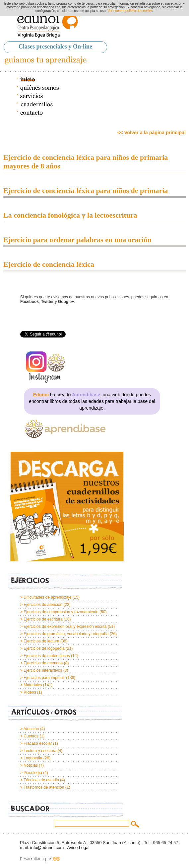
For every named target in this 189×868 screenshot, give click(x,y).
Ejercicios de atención (43, 605)
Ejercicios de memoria (43, 663)
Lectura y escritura (40, 751)
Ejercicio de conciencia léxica (49, 264)
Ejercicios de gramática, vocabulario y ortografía (66, 634)
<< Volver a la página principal (152, 133)
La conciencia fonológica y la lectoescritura (70, 215)
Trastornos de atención (44, 787)
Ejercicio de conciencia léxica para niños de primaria (86, 191)
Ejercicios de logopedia (44, 648)
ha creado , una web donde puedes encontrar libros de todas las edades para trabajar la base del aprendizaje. (92, 401)
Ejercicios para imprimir (44, 678)
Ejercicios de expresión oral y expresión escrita (65, 627)
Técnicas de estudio (41, 780)
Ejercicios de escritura (43, 619)
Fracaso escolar (38, 743)
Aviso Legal (78, 848)
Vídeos (30, 692)
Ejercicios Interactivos (43, 670)
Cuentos (31, 736)
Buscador (65, 810)
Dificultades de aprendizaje (47, 597)
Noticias (31, 765)
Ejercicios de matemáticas (47, 656)
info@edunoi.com (47, 848)
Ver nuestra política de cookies (130, 11)
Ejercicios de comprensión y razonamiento (61, 612)
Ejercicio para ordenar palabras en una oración (77, 240)
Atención (31, 729)
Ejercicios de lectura (41, 641)
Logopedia (33, 758)
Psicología (33, 773)
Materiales (33, 685)
